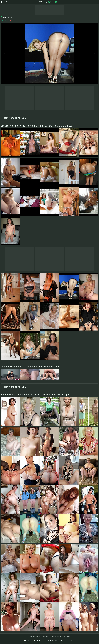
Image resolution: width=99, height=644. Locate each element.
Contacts (28, 641)
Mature (50, 2)
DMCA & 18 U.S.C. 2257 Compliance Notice (61, 641)
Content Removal (39, 641)
